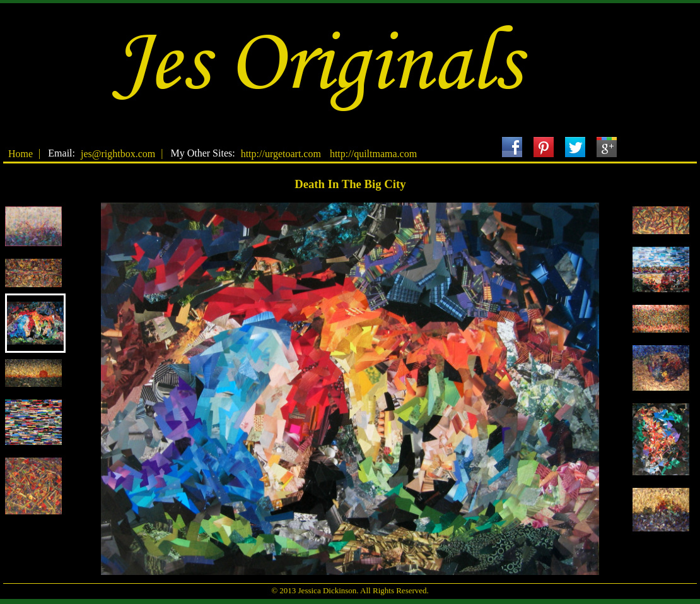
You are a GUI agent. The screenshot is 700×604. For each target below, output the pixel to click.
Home (20, 154)
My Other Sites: (202, 153)
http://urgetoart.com (281, 154)
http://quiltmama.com (373, 154)
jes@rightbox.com (118, 154)
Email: (61, 153)
